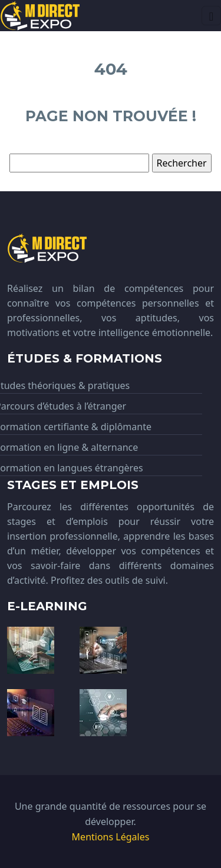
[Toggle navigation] (211, 16)
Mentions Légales (111, 837)
